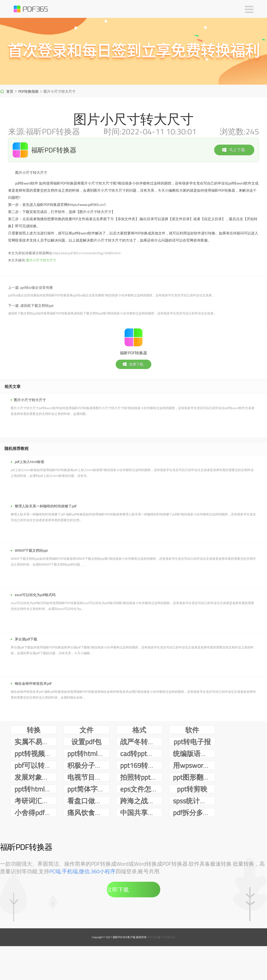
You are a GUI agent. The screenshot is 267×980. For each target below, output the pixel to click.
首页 (10, 91)
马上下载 (233, 150)
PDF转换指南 (28, 91)
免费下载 (133, 364)
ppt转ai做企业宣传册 (37, 287)
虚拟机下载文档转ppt (37, 305)
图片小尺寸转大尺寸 (41, 260)
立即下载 (118, 925)
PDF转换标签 (168, 973)
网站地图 (153, 973)
